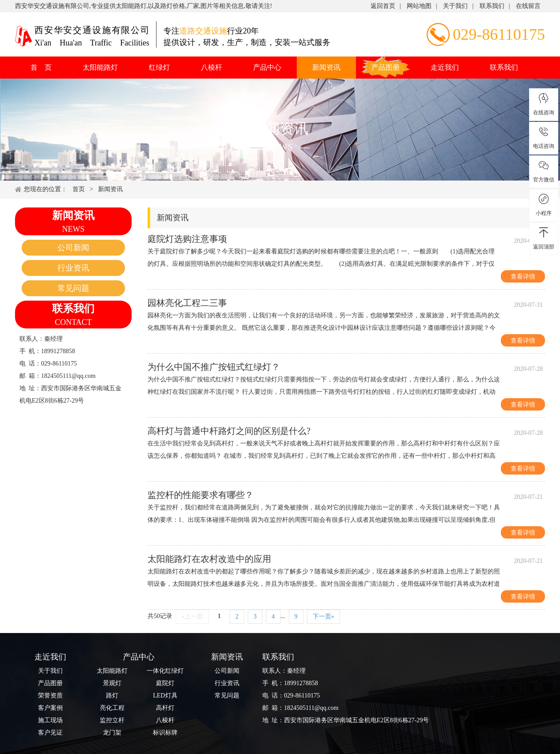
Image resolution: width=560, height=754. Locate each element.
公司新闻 (73, 248)
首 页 (41, 67)
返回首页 (383, 6)
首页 (79, 189)
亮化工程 (112, 708)
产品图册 (386, 67)
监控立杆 (112, 720)
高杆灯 (165, 708)
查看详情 (523, 276)
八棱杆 (212, 67)
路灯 (112, 696)
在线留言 (528, 6)
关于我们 (455, 6)
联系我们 (492, 6)
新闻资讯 (326, 67)
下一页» (324, 616)
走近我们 (445, 67)
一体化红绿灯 (165, 671)
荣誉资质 (50, 696)
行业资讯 (73, 268)
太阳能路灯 (100, 67)
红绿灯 (159, 67)
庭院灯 (165, 683)
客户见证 (50, 733)
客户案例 (50, 708)
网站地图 (419, 6)
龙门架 (112, 733)
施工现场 (50, 720)
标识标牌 (165, 733)
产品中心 (267, 67)
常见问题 (73, 288)
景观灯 (112, 683)
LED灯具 (165, 696)
